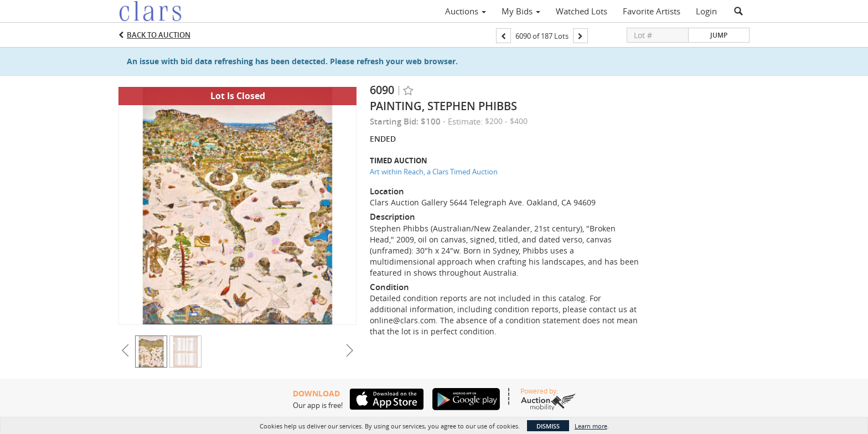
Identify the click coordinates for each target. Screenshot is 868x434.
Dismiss (548, 426)
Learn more (591, 426)
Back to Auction (159, 35)
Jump (719, 35)
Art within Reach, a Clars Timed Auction (434, 172)
